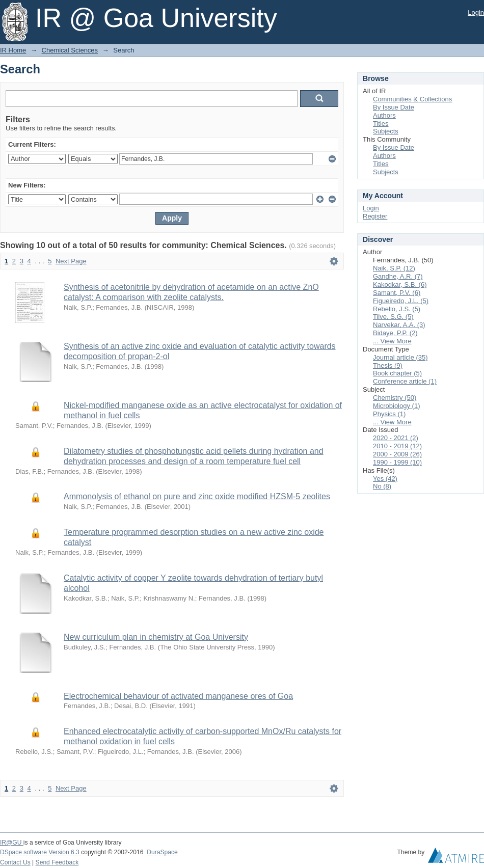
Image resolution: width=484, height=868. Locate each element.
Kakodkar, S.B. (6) (400, 284)
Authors (384, 115)
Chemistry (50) (395, 398)
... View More (392, 341)
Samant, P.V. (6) (397, 293)
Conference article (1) (405, 381)
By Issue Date (394, 107)
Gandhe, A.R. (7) (398, 276)
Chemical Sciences (70, 50)
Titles (381, 124)
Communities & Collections (412, 99)
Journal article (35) (400, 357)
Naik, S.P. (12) (394, 268)
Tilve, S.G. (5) (393, 317)
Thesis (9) (388, 365)
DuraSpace (162, 852)
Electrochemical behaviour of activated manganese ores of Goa (178, 696)
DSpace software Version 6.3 (41, 852)
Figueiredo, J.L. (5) (401, 301)
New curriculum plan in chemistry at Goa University (156, 637)
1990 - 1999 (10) (397, 462)
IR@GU (12, 843)
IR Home (13, 50)
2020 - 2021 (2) (396, 438)
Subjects (386, 131)
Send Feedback (57, 862)
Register (375, 216)
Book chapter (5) (397, 373)
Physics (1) (389, 414)
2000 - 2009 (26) (397, 454)
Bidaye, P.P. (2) (395, 333)
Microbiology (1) (396, 406)
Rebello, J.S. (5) (397, 309)
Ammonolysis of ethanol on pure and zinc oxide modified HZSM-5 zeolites (197, 496)
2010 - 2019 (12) (397, 446)
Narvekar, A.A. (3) (399, 325)
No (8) (382, 486)
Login (476, 12)
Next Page (71, 261)
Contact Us (15, 862)
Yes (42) (385, 479)
